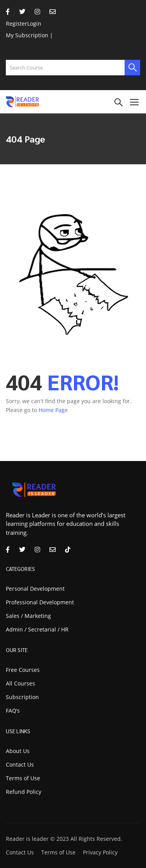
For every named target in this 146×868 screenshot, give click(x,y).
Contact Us (20, 765)
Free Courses (23, 670)
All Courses (20, 683)
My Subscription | (29, 35)
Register (17, 23)
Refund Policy (24, 792)
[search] (132, 68)
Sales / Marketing (28, 616)
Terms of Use (23, 778)
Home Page (53, 410)
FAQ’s (13, 711)
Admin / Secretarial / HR (37, 629)
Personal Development (35, 589)
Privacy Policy (100, 852)
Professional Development (40, 602)
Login (34, 23)
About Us (18, 751)
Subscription (22, 697)
